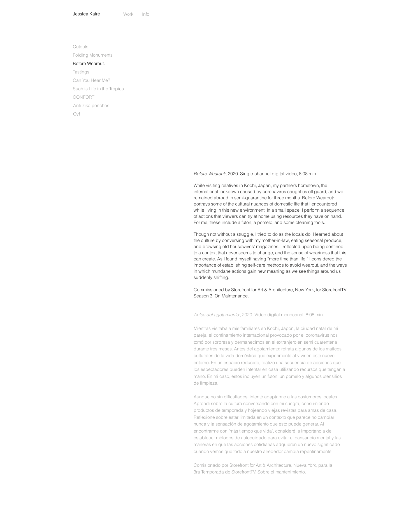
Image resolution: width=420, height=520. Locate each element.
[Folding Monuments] (93, 55)
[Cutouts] (81, 47)
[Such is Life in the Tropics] (98, 89)
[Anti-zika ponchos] (91, 105)
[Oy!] (77, 114)
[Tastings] (81, 72)
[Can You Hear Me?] (91, 80)
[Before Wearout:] (89, 63)
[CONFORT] (84, 97)
